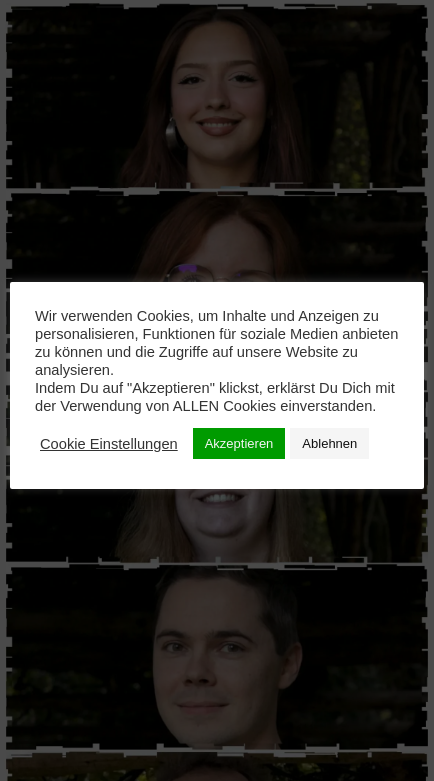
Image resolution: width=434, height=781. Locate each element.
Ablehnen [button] (329, 443)
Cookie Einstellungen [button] (109, 444)
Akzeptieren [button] (239, 443)
